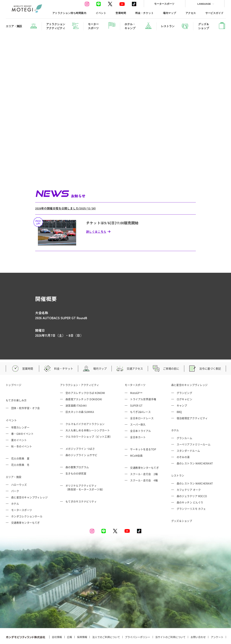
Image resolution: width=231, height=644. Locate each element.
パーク (15, 477)
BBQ (179, 397)
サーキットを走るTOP (143, 435)
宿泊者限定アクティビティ (192, 404)
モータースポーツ (164, 4)
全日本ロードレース (142, 404)
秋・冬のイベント (22, 432)
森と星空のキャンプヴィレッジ (29, 483)
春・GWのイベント (22, 419)
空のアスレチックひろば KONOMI (85, 378)
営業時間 (121, 13)
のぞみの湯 (183, 443)
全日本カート (138, 423)
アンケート (217, 623)
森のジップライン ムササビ (81, 441)
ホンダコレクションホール (27, 502)
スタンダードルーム (188, 437)
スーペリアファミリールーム (194, 430)
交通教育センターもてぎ (26, 508)
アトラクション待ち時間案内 (69, 13)
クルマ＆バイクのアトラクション (85, 410)
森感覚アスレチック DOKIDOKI (84, 385)
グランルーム (185, 424)
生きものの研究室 (76, 459)
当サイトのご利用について (170, 623)
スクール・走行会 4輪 (144, 466)
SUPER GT (136, 391)
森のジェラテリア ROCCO (192, 482)
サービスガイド (214, 13)
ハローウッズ (19, 470)
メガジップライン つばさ (80, 434)
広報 (69, 623)
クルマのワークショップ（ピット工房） (89, 422)
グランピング (185, 378)
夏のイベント (19, 426)
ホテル (15, 489)
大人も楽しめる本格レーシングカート (88, 416)
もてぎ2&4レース (140, 397)
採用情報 (82, 623)
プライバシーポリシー (138, 623)
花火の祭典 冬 (20, 450)
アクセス (191, 13)
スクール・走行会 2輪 (144, 460)
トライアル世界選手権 (143, 385)
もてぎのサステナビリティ (81, 487)
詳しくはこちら (96, 217)
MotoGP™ (136, 378)
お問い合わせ (198, 623)
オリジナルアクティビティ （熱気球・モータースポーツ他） (85, 473)
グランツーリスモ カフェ (191, 494)
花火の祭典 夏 (20, 444)
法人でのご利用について (106, 623)
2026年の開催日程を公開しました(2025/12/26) (65, 194)
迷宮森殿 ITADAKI (76, 391)
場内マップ (169, 13)
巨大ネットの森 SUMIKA (80, 397)
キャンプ (182, 391)
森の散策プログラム (77, 453)
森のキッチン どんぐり (190, 488)
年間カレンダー (20, 413)
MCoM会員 (136, 441)
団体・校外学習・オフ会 (26, 394)
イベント (101, 13)
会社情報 (57, 623)
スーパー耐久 (138, 410)
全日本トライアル (141, 416)
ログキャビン (185, 385)
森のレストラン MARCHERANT (195, 449)
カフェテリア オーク (189, 475)
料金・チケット (144, 13)
